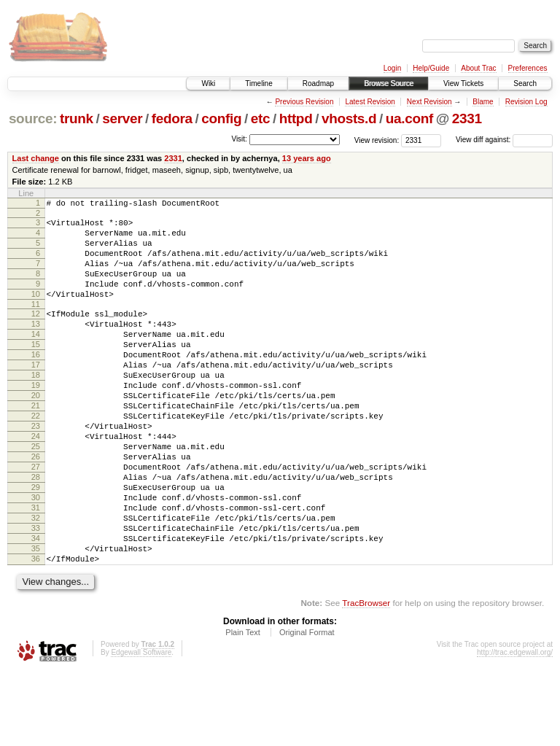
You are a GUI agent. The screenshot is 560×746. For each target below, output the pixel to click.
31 (36, 569)
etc (260, 118)
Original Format (307, 707)
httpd (296, 118)
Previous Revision (304, 102)
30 (36, 556)
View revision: (377, 140)
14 (36, 358)
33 (36, 594)
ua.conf (409, 118)
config (221, 118)
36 (36, 631)
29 (36, 544)
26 (36, 507)
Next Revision (429, 102)
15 (36, 370)
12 (36, 333)
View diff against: (504, 140)
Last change (36, 158)
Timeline (258, 83)
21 (36, 445)
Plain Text (243, 707)
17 (36, 395)
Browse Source (389, 83)
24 (36, 482)
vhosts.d (349, 118)
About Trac (478, 68)
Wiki (208, 83)
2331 (467, 118)
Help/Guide (431, 68)
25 (36, 494)
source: (33, 118)
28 (36, 532)
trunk (77, 118)
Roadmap (318, 83)
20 (36, 432)
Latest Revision (370, 102)
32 (36, 581)
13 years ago (307, 158)
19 (36, 420)
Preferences (528, 68)
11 (36, 324)
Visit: (239, 139)
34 (36, 606)
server (122, 118)
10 (36, 311)
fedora (172, 118)
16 (36, 383)
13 (36, 346)
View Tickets (463, 83)
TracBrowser (366, 677)
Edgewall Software (141, 727)
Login (392, 68)
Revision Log (526, 102)
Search (525, 83)
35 (36, 618)
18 (36, 408)
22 (36, 457)
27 (36, 519)
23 (36, 470)
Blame (483, 102)
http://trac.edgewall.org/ (515, 727)
